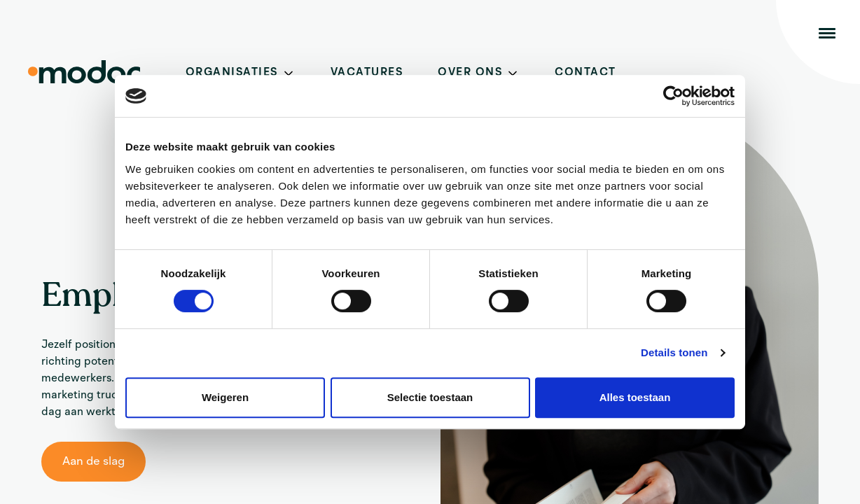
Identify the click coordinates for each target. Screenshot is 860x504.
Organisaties (232, 73)
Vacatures (367, 73)
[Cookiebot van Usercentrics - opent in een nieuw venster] (673, 96)
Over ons (470, 73)
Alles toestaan (635, 397)
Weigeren (225, 397)
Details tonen (674, 352)
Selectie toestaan (430, 397)
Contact (585, 73)
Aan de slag (93, 462)
